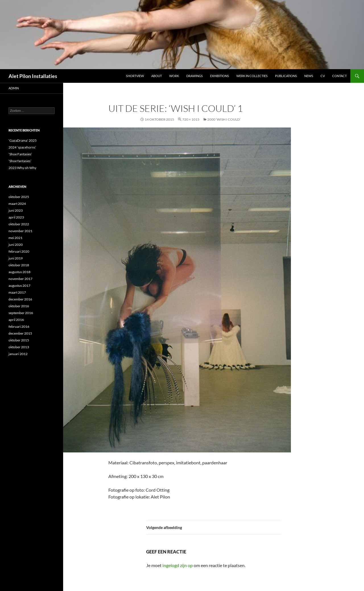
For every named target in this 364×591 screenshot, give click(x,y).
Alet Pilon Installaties (33, 76)
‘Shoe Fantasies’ (20, 154)
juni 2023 (16, 210)
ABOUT (157, 76)
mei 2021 (15, 238)
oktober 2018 (19, 265)
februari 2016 (19, 327)
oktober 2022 (19, 224)
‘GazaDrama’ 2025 (23, 140)
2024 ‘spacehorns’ (22, 147)
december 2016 (20, 299)
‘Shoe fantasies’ (20, 161)
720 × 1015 (191, 119)
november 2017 (20, 279)
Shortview (135, 76)
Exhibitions (220, 76)
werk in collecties (252, 76)
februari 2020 (19, 251)
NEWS (309, 76)
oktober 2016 (19, 306)
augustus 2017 (19, 286)
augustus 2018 (19, 272)
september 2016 (21, 313)
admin (14, 88)
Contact (339, 76)
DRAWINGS (195, 76)
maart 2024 (17, 204)
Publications (286, 76)
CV (323, 76)
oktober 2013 (19, 347)
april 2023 (16, 217)
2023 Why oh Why (22, 168)
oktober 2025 (19, 197)
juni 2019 (16, 258)
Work (174, 76)
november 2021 (20, 231)
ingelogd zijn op (178, 565)
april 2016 (16, 320)
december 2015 (20, 333)
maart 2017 (17, 292)
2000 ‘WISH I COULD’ (224, 119)
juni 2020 (16, 245)
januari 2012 (18, 354)
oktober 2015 (19, 340)
